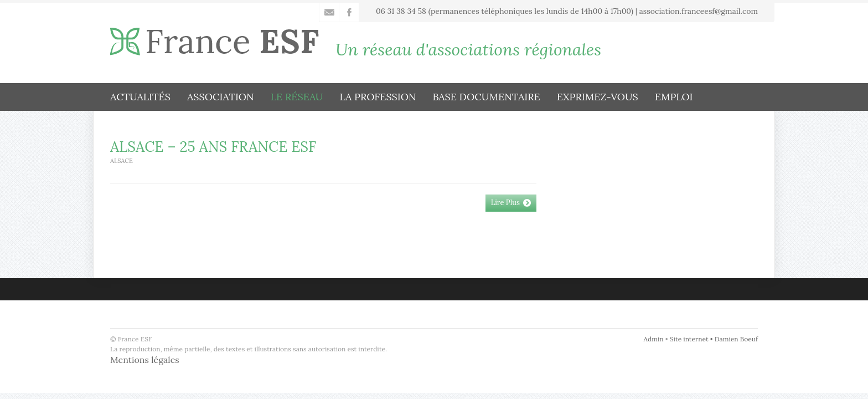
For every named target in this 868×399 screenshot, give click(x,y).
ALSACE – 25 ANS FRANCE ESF (213, 147)
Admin (654, 339)
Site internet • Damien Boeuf (714, 339)
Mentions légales (145, 360)
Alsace (122, 161)
